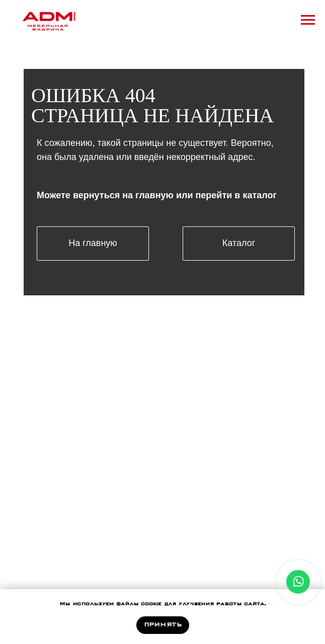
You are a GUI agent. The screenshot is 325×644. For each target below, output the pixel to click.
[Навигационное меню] (308, 20)
